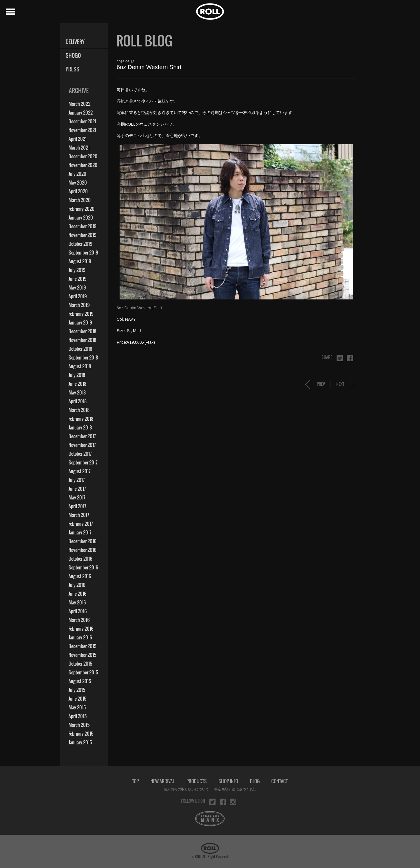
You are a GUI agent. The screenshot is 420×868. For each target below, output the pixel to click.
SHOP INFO (228, 781)
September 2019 (83, 252)
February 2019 (81, 314)
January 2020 (81, 218)
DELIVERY (75, 42)
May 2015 (77, 707)
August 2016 (80, 576)
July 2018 (77, 375)
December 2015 (82, 646)
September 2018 (83, 357)
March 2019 (79, 305)
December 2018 (82, 331)
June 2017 (77, 489)
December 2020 (83, 156)
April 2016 (78, 611)
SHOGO (73, 56)
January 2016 (80, 637)
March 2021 (79, 148)
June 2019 (77, 279)
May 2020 (78, 183)
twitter (340, 358)
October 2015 (80, 664)
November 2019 (82, 235)
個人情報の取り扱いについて (186, 789)
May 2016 (77, 602)
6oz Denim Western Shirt (139, 308)
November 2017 (82, 445)
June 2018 (77, 384)
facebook (350, 358)
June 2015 (77, 699)
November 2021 (82, 130)
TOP (135, 781)
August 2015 (80, 681)
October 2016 (80, 559)
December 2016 (82, 541)
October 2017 (80, 454)
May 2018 (77, 392)
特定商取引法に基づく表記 (235, 789)
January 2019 (80, 322)
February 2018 (81, 419)
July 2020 (77, 174)
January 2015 (80, 742)
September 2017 (83, 462)
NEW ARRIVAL (162, 781)
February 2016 (81, 629)
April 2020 (78, 191)
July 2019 (77, 270)
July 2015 (77, 690)
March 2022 (79, 104)
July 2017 (77, 480)
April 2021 (78, 139)
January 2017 (80, 532)
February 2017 (81, 524)
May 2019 (77, 287)
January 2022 (81, 113)
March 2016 (79, 620)
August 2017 (79, 471)
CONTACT (280, 781)
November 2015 (82, 655)
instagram (233, 802)
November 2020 (83, 165)
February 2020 (82, 209)
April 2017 (77, 506)
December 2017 (82, 436)
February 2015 (81, 734)
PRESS (72, 69)
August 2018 (80, 366)
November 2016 (82, 550)
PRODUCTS (197, 781)
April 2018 (78, 401)
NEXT (340, 384)
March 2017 (79, 515)
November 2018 (82, 340)
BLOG (255, 781)
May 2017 (77, 497)
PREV (321, 384)
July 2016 (77, 585)
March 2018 (79, 410)
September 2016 (83, 567)
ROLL (210, 12)
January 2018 (80, 427)
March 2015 (79, 725)
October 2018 (80, 349)
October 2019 (80, 244)
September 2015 (83, 672)
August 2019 (80, 261)
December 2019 (82, 226)
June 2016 (77, 594)
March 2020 (80, 200)
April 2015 (78, 716)
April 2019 (78, 296)
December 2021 (82, 121)
